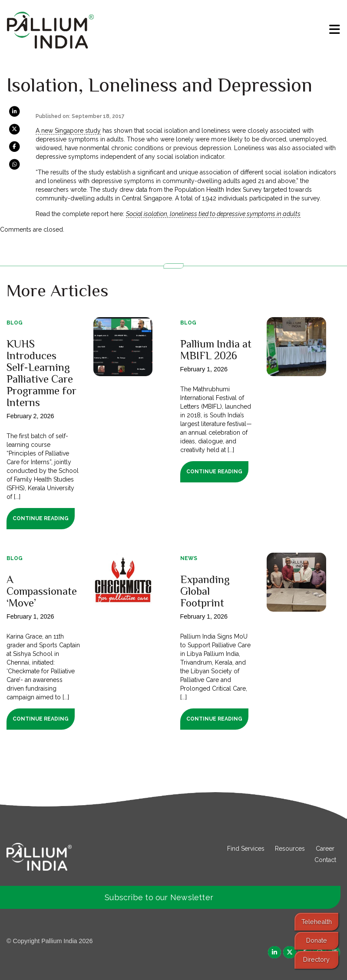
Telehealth (317, 922)
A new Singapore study (68, 131)
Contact (325, 860)
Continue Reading (41, 518)
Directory (316, 959)
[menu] (335, 29)
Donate (317, 940)
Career (325, 849)
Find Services (246, 849)
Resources (290, 849)
